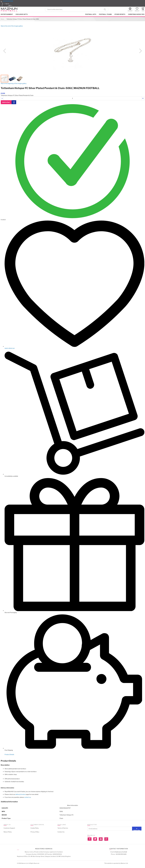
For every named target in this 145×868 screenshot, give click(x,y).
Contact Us (61, 832)
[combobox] (77, 9)
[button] (10, 5)
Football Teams (105, 14)
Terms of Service (63, 828)
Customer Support (9, 828)
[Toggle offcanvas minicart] (143, 9)
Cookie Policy (35, 828)
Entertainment (7, 14)
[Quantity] (73, 98)
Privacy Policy (35, 832)
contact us (27, 797)
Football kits (91, 14)
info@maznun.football (121, 852)
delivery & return (21, 794)
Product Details (9, 754)
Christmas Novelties (136, 14)
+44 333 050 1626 (8, 1)
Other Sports (120, 14)
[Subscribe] (137, 829)
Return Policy (8, 832)
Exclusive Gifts (22, 14)
